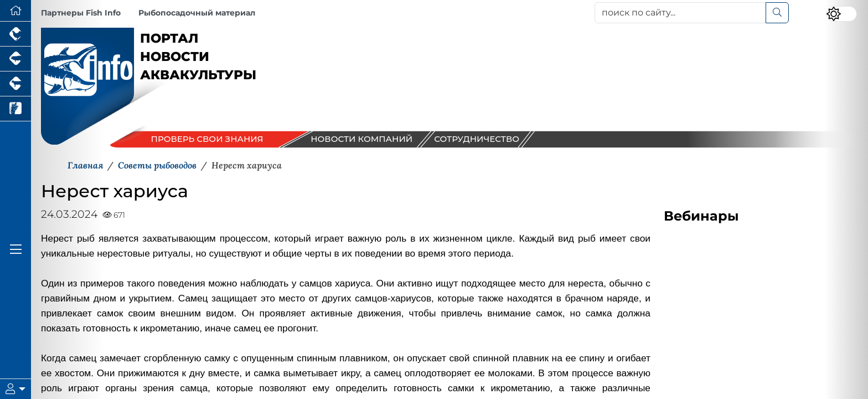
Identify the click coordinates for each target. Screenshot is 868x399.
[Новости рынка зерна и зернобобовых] (15, 109)
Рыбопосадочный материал (197, 13)
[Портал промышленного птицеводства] (15, 34)
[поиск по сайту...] (680, 13)
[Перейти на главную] (15, 11)
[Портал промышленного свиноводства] (15, 59)
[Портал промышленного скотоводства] (15, 84)
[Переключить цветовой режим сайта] (841, 14)
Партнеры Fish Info (81, 13)
